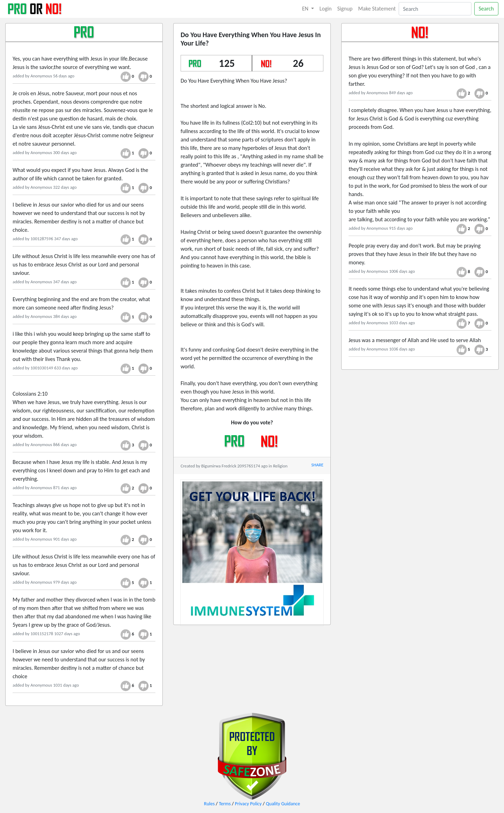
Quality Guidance (283, 804)
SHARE (317, 465)
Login (326, 9)
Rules (209, 804)
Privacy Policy (248, 804)
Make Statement (377, 9)
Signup (345, 9)
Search (486, 9)
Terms (225, 804)
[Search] (435, 9)
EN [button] (306, 9)
